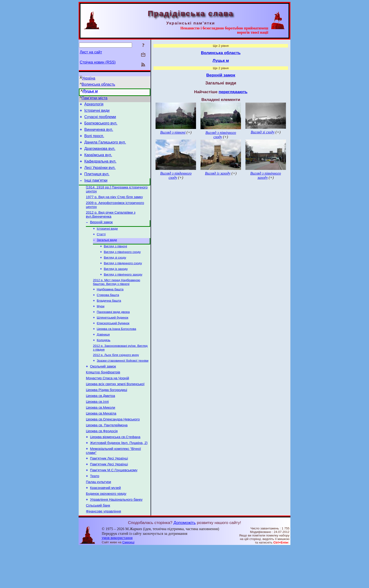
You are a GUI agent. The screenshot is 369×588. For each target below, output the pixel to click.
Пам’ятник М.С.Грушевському (114, 506)
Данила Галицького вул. (105, 147)
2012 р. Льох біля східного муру (116, 378)
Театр (95, 513)
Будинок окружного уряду (106, 533)
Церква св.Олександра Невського (113, 450)
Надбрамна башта (110, 307)
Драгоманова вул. (100, 154)
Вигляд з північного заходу (123, 291)
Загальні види (107, 254)
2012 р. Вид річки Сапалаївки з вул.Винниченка (111, 226)
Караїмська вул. (98, 161)
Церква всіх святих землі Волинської (115, 410)
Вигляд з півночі (115, 261)
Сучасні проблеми (100, 119)
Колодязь (104, 362)
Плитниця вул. (97, 182)
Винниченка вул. (99, 133)
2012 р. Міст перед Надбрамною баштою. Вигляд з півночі (117, 299)
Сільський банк (98, 546)
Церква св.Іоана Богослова (116, 350)
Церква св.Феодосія (102, 463)
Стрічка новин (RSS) (98, 62)
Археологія (94, 105)
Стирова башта (108, 313)
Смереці (128, 583)
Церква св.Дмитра (100, 424)
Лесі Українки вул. (100, 175)
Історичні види (97, 112)
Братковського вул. (101, 126)
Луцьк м (90, 91)
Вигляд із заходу (116, 285)
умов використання (117, 579)
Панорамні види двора (113, 332)
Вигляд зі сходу (115, 273)
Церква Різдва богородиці (106, 417)
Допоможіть (184, 564)
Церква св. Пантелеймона (107, 456)
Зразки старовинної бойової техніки (123, 384)
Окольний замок (103, 391)
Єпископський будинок (113, 344)
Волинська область (98, 84)
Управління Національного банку (116, 539)
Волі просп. (94, 140)
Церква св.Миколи (100, 437)
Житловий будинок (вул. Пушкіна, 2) (119, 476)
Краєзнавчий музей (106, 526)
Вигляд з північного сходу (122, 267)
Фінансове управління (103, 552)
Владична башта (109, 319)
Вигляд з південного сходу (123, 279)
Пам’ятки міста (95, 98)
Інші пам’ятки (96, 190)
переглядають (233, 92)
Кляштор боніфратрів (103, 397)
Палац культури (98, 520)
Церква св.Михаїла (101, 443)
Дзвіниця (103, 356)
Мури (101, 326)
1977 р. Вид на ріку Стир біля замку (114, 208)
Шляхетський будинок (112, 338)
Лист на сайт (91, 52)
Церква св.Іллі (97, 430)
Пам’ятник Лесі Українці (109, 493)
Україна (88, 78)
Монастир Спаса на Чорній (107, 404)
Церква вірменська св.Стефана (115, 470)
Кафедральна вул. (100, 168)
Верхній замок (101, 235)
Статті (101, 248)
